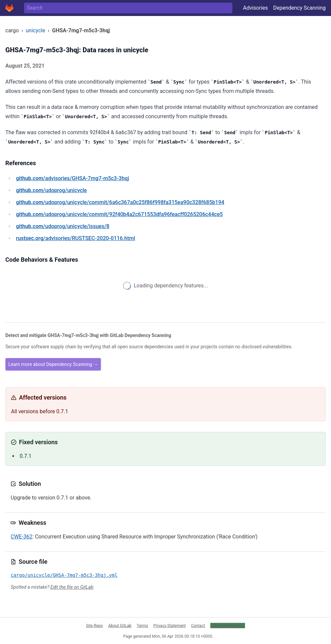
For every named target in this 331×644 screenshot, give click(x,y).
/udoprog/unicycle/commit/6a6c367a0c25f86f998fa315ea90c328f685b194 (120, 202)
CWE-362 (21, 537)
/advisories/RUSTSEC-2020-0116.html (75, 238)
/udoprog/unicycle (51, 190)
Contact (198, 625)
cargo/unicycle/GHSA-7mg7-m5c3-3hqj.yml (64, 575)
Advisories (255, 8)
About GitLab (120, 625)
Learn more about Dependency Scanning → (53, 364)
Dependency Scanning (299, 8)
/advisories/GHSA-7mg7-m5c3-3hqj (72, 178)
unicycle (35, 30)
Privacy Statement (169, 625)
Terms (142, 625)
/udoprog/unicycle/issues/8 (63, 226)
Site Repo (94, 625)
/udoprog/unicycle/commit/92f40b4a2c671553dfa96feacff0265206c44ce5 (119, 214)
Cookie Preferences (228, 625)
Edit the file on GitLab (72, 587)
